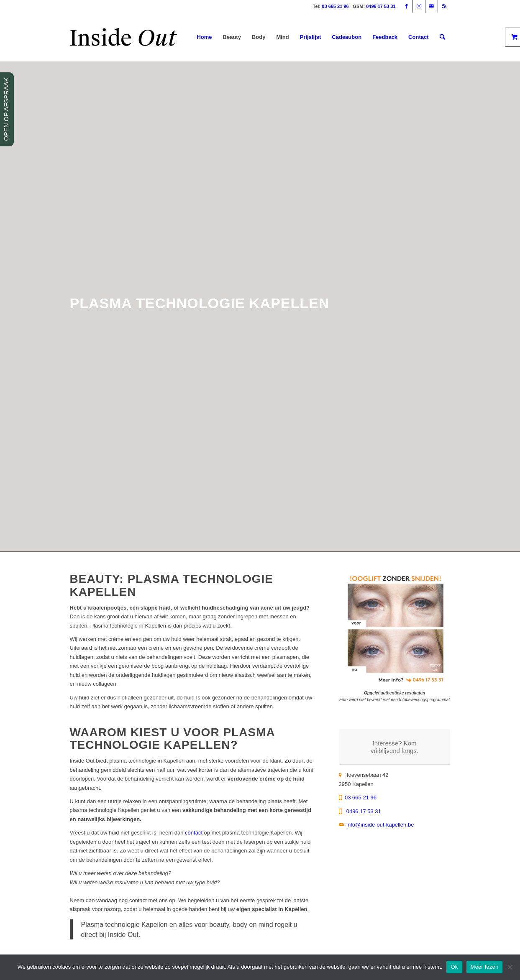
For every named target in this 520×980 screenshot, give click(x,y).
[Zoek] (442, 37)
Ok (454, 967)
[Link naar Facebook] (406, 6)
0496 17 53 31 (381, 6)
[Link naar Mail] (432, 6)
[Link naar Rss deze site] (444, 6)
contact (194, 833)
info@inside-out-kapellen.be (380, 825)
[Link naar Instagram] (419, 6)
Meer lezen (485, 967)
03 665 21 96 (335, 6)
